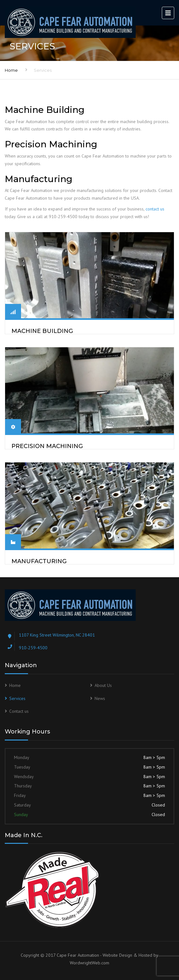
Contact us (19, 711)
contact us (155, 209)
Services (17, 698)
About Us (103, 685)
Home (11, 70)
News (100, 698)
